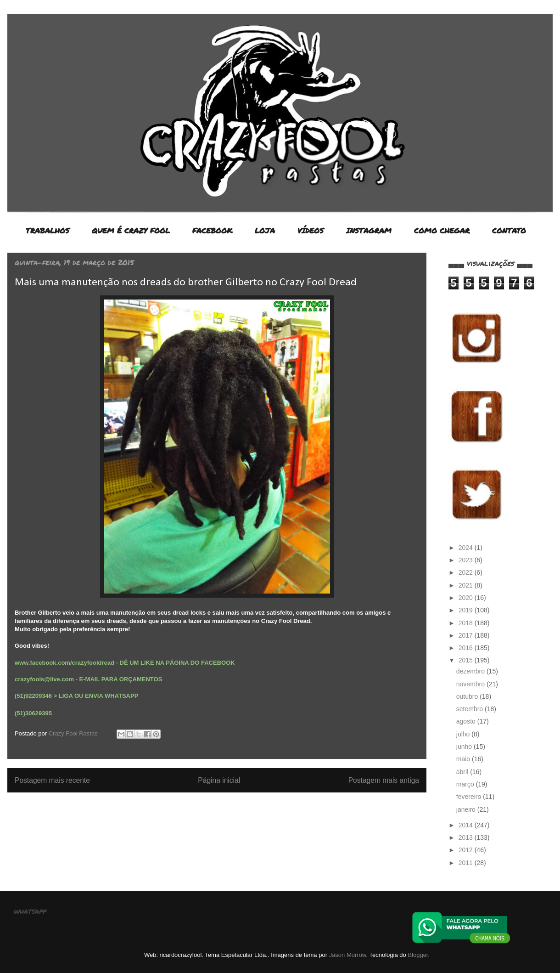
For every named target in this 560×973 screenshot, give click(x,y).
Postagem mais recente (52, 780)
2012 (467, 850)
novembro (471, 684)
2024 (467, 548)
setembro (470, 709)
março (466, 784)
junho (465, 747)
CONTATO (509, 230)
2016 (467, 648)
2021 (467, 585)
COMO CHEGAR (442, 230)
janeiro (467, 809)
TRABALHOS (48, 230)
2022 (467, 572)
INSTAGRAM (369, 230)
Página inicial (219, 780)
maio (464, 759)
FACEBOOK (212, 230)
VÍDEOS (311, 230)
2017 (467, 635)
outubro (468, 696)
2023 (467, 560)
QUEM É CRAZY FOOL (131, 230)
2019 (467, 610)
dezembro (471, 671)
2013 (467, 837)
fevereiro (470, 797)
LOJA (265, 230)
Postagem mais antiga (384, 780)
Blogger (418, 955)
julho (464, 734)
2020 (467, 598)
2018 (467, 623)
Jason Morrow (348, 955)
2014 (467, 825)
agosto (467, 721)
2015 (467, 660)
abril (463, 772)
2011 (467, 863)
